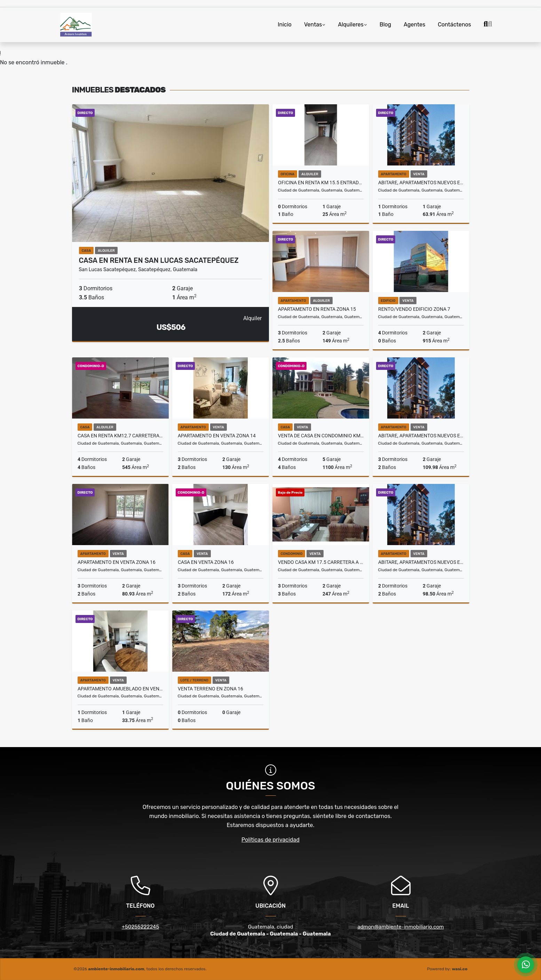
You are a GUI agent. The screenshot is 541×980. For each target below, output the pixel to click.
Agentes (414, 25)
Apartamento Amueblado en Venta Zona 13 (120, 689)
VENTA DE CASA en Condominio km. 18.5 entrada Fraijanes (321, 436)
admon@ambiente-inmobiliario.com (400, 927)
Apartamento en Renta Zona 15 (317, 309)
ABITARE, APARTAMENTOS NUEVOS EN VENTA (421, 183)
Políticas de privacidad (270, 840)
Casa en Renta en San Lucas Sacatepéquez (159, 260)
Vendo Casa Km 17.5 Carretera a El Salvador (321, 562)
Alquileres (351, 25)
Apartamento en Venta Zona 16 (117, 562)
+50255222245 (141, 927)
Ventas (313, 25)
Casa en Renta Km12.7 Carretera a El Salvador (120, 436)
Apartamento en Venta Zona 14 (217, 436)
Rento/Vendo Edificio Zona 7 (414, 309)
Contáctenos (454, 25)
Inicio (285, 25)
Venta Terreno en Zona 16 (210, 689)
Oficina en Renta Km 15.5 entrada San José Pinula (321, 183)
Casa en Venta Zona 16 (206, 562)
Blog (385, 25)
